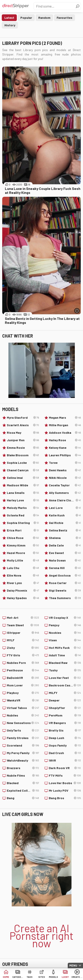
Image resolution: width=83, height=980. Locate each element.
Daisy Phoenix (23, 590)
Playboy (23, 693)
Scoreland (23, 745)
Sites (42, 977)
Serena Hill (65, 568)
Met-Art (23, 618)
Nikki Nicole (65, 478)
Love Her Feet (65, 678)
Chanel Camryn (23, 470)
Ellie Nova (23, 575)
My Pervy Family (23, 753)
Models (53, 977)
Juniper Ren (23, 440)
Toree (65, 463)
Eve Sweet (65, 553)
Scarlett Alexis (23, 425)
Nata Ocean (65, 560)
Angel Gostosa (65, 575)
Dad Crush (65, 753)
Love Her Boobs (65, 783)
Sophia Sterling (23, 523)
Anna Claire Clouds (65, 500)
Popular (26, 18)
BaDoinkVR (23, 678)
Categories (18, 977)
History (10, 25)
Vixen (65, 640)
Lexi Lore (65, 508)
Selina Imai (23, 478)
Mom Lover (23, 685)
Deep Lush (65, 738)
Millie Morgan (65, 425)
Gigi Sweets (65, 590)
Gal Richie (65, 523)
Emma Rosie (23, 448)
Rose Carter (65, 583)
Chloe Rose (23, 538)
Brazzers (23, 768)
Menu (73, 965)
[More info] (77, 181)
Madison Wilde (23, 485)
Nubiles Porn (23, 663)
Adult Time (65, 655)
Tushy (65, 670)
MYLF (23, 640)
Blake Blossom (23, 455)
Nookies (65, 633)
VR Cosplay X (65, 618)
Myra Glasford (23, 418)
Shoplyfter (65, 708)
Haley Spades (23, 598)
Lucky (65, 977)
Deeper (65, 700)
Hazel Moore (23, 553)
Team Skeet (23, 625)
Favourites (65, 18)
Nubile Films (23, 776)
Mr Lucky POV (65, 791)
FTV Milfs (65, 776)
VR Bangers (65, 723)
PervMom (65, 715)
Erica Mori (23, 530)
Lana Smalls (23, 493)
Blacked (23, 783)
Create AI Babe (77, 977)
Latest (9, 18)
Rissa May (23, 433)
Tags (30, 977)
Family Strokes (23, 738)
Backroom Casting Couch (65, 685)
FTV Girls (23, 655)
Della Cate (65, 545)
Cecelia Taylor (65, 485)
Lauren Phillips (65, 455)
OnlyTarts (23, 730)
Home (6, 977)
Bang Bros (65, 798)
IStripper (23, 633)
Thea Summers (65, 598)
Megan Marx (65, 418)
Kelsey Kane (65, 448)
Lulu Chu (23, 568)
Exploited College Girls (23, 791)
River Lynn (23, 583)
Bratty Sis (65, 730)
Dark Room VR (65, 768)
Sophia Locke (23, 463)
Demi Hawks (65, 470)
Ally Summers (65, 493)
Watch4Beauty (23, 760)
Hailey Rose (65, 440)
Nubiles (23, 715)
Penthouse (23, 670)
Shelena (65, 538)
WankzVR (23, 700)
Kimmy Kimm (23, 545)
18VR (65, 760)
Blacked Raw (65, 663)
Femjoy (65, 625)
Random (44, 18)
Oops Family (65, 745)
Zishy (23, 648)
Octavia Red (23, 515)
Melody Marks (23, 508)
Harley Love (23, 500)
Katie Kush (65, 515)
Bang (23, 798)
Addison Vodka (65, 433)
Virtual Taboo (23, 708)
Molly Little (23, 560)
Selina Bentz (65, 530)
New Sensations (23, 723)
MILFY (65, 693)
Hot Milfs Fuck (65, 648)
